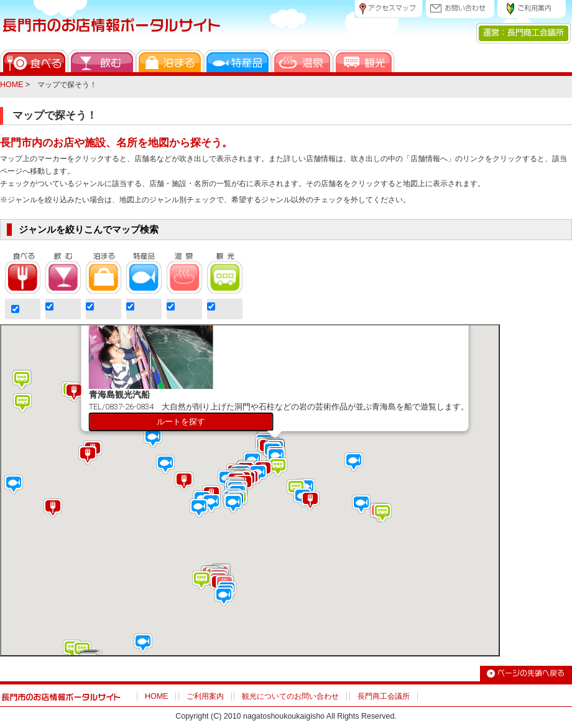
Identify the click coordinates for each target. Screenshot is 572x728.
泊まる (170, 61)
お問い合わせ (460, 9)
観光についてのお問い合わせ (290, 696)
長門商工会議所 (384, 696)
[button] (205, 440)
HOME (12, 85)
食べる (34, 61)
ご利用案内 (532, 9)
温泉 (302, 61)
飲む (102, 61)
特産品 (238, 61)
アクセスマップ (389, 9)
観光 (364, 61)
